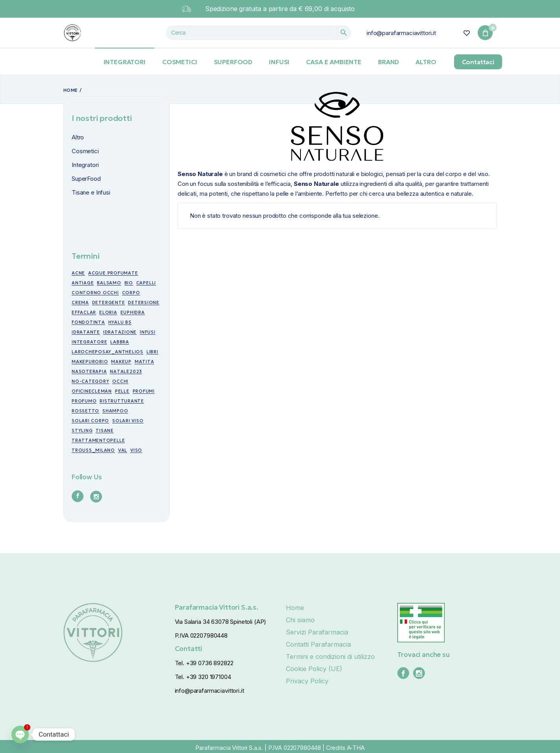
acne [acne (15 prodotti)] (78, 273)
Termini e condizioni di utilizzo (330, 657)
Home (295, 608)
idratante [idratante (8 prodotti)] (86, 332)
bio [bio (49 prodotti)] (129, 283)
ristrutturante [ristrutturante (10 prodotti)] (122, 401)
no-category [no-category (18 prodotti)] (90, 381)
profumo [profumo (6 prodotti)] (84, 401)
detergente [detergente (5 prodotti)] (109, 302)
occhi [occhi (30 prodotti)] (120, 381)
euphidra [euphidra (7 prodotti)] (133, 312)
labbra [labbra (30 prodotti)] (120, 342)
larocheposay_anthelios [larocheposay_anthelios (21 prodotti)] (108, 352)
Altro (78, 137)
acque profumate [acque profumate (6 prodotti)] (113, 273)
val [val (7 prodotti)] (123, 450)
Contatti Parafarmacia (318, 644)
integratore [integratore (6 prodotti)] (89, 342)
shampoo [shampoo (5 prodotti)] (115, 411)
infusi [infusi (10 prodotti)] (148, 332)
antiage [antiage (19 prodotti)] (83, 283)
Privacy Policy (307, 681)
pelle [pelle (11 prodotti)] (122, 391)
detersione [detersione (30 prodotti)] (144, 302)
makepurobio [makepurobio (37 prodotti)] (90, 362)
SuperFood (86, 179)
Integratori (85, 165)
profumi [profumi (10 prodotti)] (144, 391)
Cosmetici (85, 151)
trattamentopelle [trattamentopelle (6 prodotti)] (98, 440)
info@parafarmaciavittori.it (401, 33)
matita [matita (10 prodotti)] (145, 362)
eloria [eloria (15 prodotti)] (108, 312)
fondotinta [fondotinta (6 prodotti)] (88, 322)
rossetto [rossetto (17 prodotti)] (85, 411)
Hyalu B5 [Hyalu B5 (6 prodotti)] (120, 322)
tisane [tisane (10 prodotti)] (105, 430)
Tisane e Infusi (91, 192)
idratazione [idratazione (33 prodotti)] (120, 332)
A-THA (356, 748)
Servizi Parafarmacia (317, 632)
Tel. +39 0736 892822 (204, 663)
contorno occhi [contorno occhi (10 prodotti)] (95, 293)
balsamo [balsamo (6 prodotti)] (109, 283)
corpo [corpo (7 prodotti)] (131, 293)
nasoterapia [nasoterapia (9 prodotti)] (89, 371)
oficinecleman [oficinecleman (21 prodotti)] (92, 391)
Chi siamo (300, 620)
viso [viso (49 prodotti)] (136, 450)
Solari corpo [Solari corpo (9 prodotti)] (90, 421)
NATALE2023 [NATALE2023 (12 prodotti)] (126, 371)
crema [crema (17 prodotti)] (80, 302)
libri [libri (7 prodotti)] (152, 352)
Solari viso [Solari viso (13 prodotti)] (128, 421)
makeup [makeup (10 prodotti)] (121, 362)
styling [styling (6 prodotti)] (82, 430)
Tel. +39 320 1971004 (203, 677)
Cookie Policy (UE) (314, 669)
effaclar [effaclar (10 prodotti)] (84, 312)
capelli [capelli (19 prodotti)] (146, 283)
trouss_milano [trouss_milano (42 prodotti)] (93, 450)
